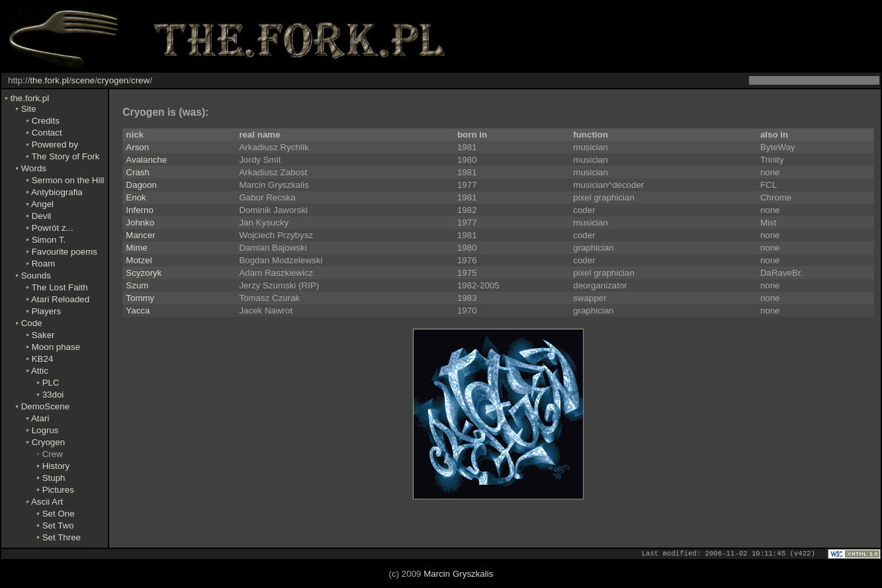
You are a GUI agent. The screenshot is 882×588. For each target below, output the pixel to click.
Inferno (140, 210)
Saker (43, 335)
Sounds (36, 275)
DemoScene (45, 406)
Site (29, 109)
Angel (42, 204)
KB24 (43, 359)
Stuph (54, 478)
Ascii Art (47, 502)
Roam (44, 264)
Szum (137, 285)
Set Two (58, 525)
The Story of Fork (65, 156)
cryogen (113, 80)
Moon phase (56, 347)
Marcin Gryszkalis (458, 574)
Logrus (45, 430)
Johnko (140, 223)
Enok (136, 197)
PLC (51, 383)
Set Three (62, 537)
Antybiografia (57, 192)
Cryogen (48, 442)
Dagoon (141, 185)
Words (34, 168)
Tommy (140, 298)
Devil (42, 216)
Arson (137, 147)
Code (32, 323)
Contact (47, 133)
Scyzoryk (144, 273)
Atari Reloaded (60, 299)
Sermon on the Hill (68, 180)
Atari (40, 418)
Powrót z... (53, 228)
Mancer (140, 235)
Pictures (58, 490)
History (56, 466)
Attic (40, 371)
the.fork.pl (49, 80)
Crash (138, 172)
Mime (137, 248)
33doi (53, 395)
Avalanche (146, 160)
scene (83, 80)
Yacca (138, 311)
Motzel (139, 260)
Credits (46, 121)
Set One (59, 514)
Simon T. (49, 240)
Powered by (55, 145)
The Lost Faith (59, 287)
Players (46, 311)
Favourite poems (65, 252)
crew (140, 80)
